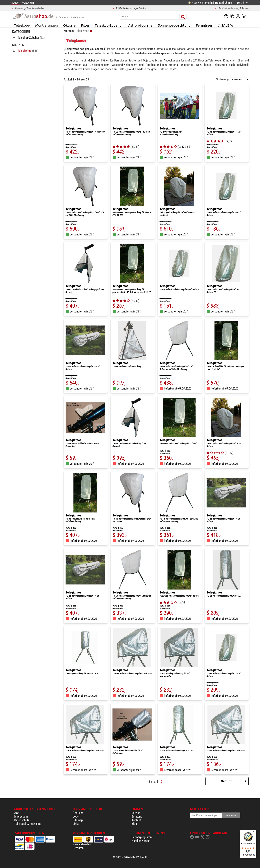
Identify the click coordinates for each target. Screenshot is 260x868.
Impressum (21, 816)
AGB (17, 813)
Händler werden (141, 841)
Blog (134, 824)
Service (136, 813)
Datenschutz (22, 820)
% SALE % (225, 25)
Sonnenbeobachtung (174, 25)
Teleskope (22, 25)
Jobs (76, 816)
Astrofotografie (140, 25)
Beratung (137, 816)
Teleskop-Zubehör (109, 25)
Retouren (78, 848)
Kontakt (136, 820)
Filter (85, 25)
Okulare (69, 25)
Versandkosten (82, 844)
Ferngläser (204, 25)
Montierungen (46, 25)
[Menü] (254, 832)
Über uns (78, 813)
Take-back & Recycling (28, 824)
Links (76, 824)
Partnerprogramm (142, 837)
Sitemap (78, 820)
